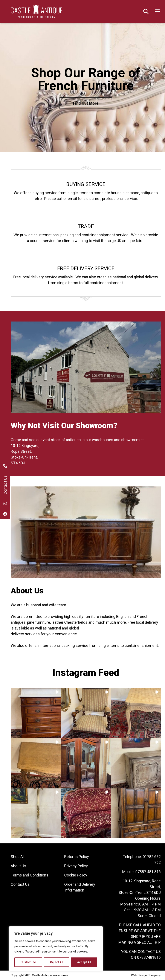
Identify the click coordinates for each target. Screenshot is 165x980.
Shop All (18, 857)
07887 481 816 (148, 872)
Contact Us (5, 485)
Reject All (57, 962)
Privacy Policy (76, 866)
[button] (36, 713)
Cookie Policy (76, 875)
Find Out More (86, 103)
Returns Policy (77, 857)
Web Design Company (146, 975)
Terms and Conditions (30, 875)
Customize (28, 962)
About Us (18, 866)
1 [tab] (80, 142)
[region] (56, 949)
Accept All (84, 962)
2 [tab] (85, 142)
